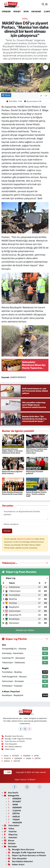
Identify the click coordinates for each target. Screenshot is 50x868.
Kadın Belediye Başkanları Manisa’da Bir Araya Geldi (12, 493)
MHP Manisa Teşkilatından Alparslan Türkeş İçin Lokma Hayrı (37, 451)
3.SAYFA (6, 758)
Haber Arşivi (8, 749)
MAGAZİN (15, 823)
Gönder (7, 531)
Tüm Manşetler (9, 744)
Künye (9, 841)
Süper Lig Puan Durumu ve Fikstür (27, 855)
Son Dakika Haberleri (12, 747)
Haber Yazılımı (21, 780)
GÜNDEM (6, 12)
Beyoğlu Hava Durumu (12, 736)
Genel (5, 756)
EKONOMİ (36, 12)
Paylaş (6, 95)
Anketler (11, 837)
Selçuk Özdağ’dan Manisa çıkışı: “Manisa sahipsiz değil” (36, 494)
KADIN (27, 758)
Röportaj (11, 835)
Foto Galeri (12, 825)
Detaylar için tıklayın (25, 630)
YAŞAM (14, 819)
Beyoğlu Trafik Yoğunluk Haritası (17, 739)
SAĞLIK (6, 761)
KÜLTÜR (16, 761)
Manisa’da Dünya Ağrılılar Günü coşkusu (12, 473)
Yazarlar (10, 831)
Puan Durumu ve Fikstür (13, 741)
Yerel (25, 19)
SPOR (26, 12)
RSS (8, 772)
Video (9, 829)
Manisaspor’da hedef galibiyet (35, 473)
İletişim (10, 843)
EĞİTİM (36, 758)
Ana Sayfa (11, 793)
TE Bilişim (31, 780)
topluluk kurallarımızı (26, 539)
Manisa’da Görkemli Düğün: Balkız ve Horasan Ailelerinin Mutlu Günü (12, 451)
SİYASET (17, 12)
